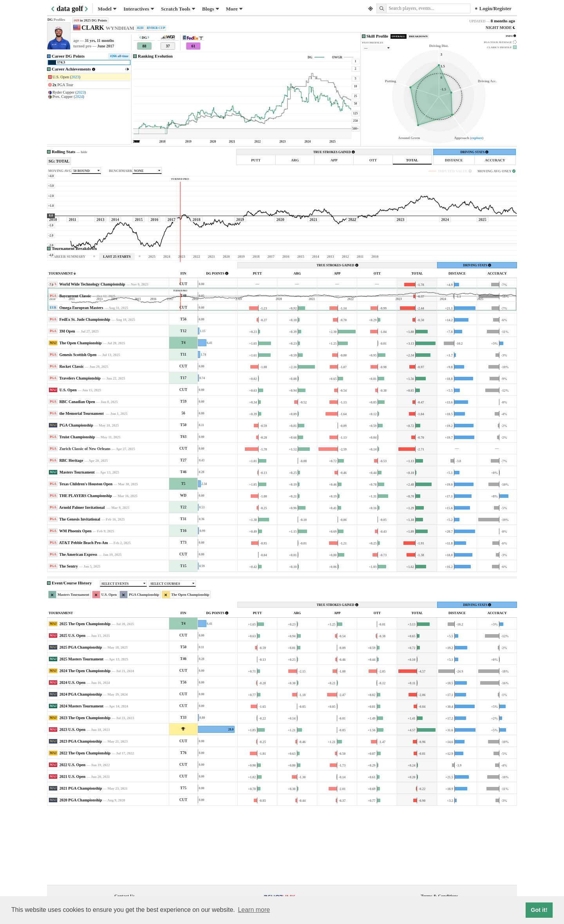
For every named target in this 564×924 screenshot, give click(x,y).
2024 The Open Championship (85, 744)
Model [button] (107, 9)
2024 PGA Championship (81, 768)
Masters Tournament (77, 545)
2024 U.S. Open (72, 756)
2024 (79, 97)
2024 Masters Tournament (81, 779)
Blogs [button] (211, 9)
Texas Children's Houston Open (86, 557)
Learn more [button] (254, 910)
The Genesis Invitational (80, 592)
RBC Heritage (71, 534)
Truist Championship (77, 510)
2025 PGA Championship (81, 721)
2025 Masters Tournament (81, 732)
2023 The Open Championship (85, 791)
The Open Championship (81, 416)
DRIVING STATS (474, 152)
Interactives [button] (139, 9)
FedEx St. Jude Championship (85, 393)
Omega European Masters (81, 381)
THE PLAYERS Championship (86, 569)
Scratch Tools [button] (178, 9)
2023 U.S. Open (72, 803)
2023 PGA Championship (81, 815)
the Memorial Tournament (82, 487)
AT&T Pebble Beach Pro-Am (84, 616)
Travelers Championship (80, 451)
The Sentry (69, 639)
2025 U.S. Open (72, 709)
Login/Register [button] (493, 8)
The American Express (78, 628)
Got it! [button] (539, 910)
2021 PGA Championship (81, 862)
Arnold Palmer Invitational (82, 581)
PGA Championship (76, 498)
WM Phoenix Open (75, 604)
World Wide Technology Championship (92, 357)
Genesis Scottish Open (78, 428)
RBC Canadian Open (77, 475)
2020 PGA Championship (81, 873)
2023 (75, 77)
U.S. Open (68, 463)
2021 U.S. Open (72, 850)
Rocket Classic (71, 440)
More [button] (234, 9)
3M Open (67, 404)
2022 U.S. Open (72, 838)
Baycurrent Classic (75, 369)
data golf (70, 9)
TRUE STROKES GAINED (334, 152)
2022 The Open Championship (85, 826)
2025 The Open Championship (85, 697)
